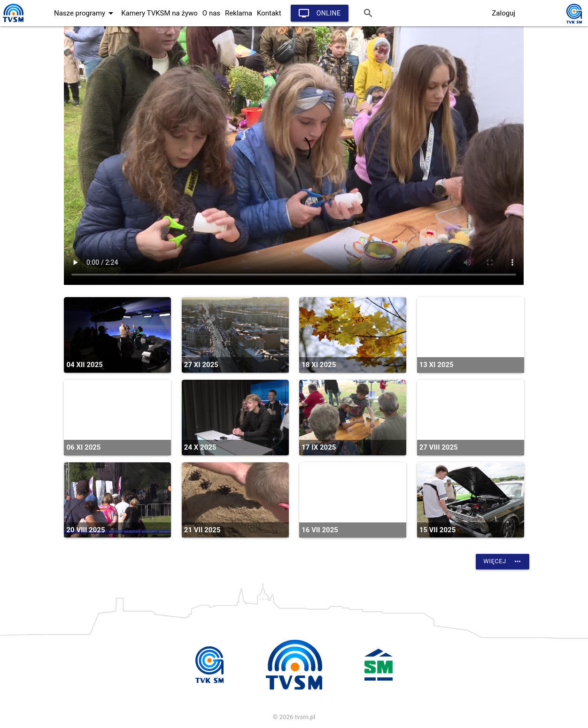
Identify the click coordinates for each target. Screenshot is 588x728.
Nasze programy (85, 13)
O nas (211, 13)
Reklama (239, 13)
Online (320, 13)
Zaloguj (503, 13)
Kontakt (269, 13)
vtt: (294, 156)
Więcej (502, 561)
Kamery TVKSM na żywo (159, 13)
